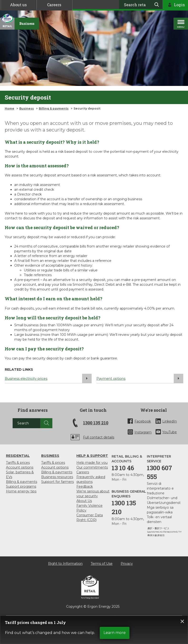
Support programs (21, 486)
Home (10, 108)
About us (18, 5)
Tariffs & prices (18, 463)
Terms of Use (102, 564)
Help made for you (92, 463)
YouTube (170, 432)
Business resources (57, 477)
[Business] (27, 24)
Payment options (140, 378)
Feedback (85, 486)
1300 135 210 (96, 423)
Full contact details (99, 437)
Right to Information (65, 564)
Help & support (92, 456)
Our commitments (92, 467)
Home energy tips (21, 491)
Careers (54, 5)
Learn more (115, 633)
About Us (84, 501)
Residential (18, 456)
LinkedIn (170, 421)
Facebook (143, 421)
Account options (20, 467)
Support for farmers (57, 482)
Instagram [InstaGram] (143, 432)
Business (27, 108)
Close (182, 621)
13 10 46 (123, 468)
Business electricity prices (48, 378)
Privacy (127, 564)
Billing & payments (54, 108)
